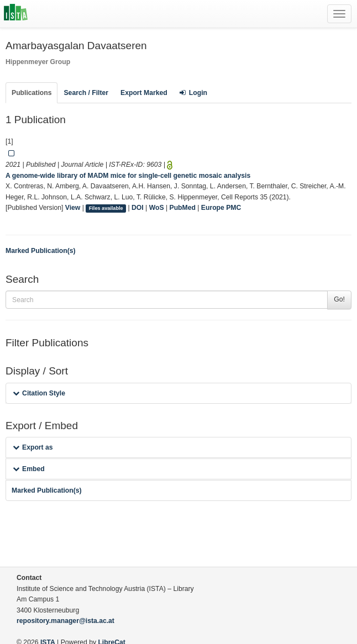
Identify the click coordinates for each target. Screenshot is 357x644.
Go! (339, 299)
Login (193, 93)
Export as (33, 447)
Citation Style (39, 393)
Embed (29, 469)
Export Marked (144, 93)
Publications (32, 93)
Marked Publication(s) (41, 251)
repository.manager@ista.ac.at (65, 621)
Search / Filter (86, 93)
